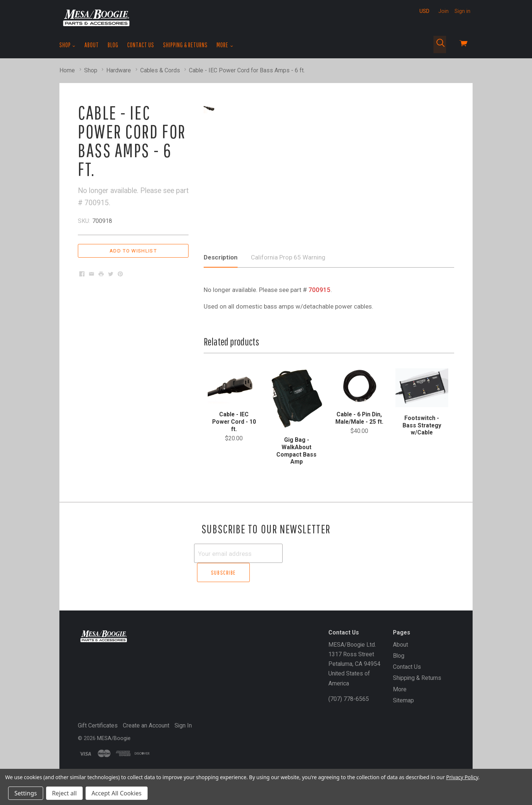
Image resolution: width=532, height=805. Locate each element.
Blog (113, 45)
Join (443, 11)
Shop (68, 45)
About (92, 45)
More (225, 45)
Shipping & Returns (185, 45)
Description (221, 292)
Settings (26, 793)
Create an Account (146, 741)
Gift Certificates (98, 741)
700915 (319, 324)
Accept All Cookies (117, 793)
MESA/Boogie (114, 753)
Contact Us (141, 45)
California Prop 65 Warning (288, 292)
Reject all (64, 793)
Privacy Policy (462, 777)
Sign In (183, 741)
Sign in (462, 11)
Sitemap (403, 715)
